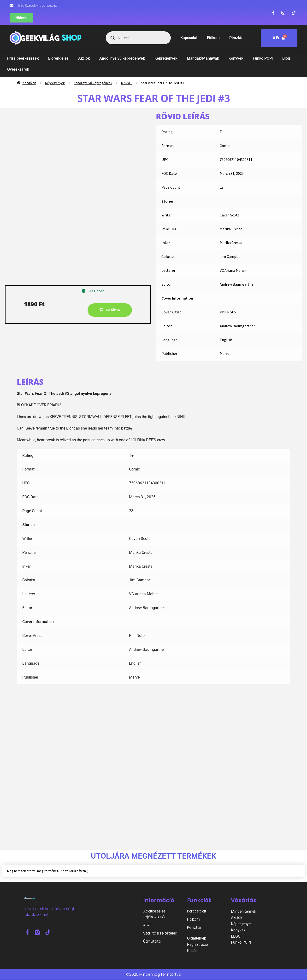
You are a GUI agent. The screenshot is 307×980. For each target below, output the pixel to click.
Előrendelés (58, 58)
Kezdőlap (29, 83)
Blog (286, 58)
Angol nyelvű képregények (122, 58)
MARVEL (127, 83)
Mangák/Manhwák (203, 58)
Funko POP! (263, 58)
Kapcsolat (189, 38)
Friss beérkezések (23, 58)
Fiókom (213, 38)
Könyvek (236, 58)
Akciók (84, 58)
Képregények (166, 58)
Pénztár (236, 38)
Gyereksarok (18, 69)
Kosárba (113, 310)
